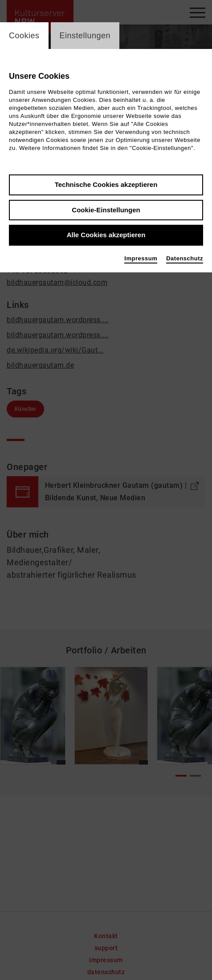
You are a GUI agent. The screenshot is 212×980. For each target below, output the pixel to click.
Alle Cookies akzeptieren (106, 235)
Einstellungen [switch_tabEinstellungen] (85, 36)
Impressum (141, 258)
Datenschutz (185, 258)
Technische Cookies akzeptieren (106, 184)
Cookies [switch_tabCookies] (24, 36)
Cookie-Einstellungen (106, 210)
